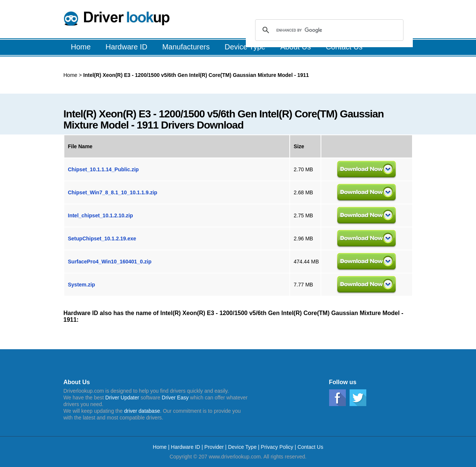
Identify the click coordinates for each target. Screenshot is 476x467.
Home (70, 75)
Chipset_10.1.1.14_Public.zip (104, 169)
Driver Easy (175, 398)
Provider (214, 447)
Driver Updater (122, 398)
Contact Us (310, 447)
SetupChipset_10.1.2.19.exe (102, 239)
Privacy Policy (277, 447)
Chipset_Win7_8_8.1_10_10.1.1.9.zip (113, 192)
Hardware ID (186, 447)
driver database (142, 411)
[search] (328, 30)
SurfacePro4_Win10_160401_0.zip (110, 262)
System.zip (82, 285)
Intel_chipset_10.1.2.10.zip (101, 215)
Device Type (242, 447)
